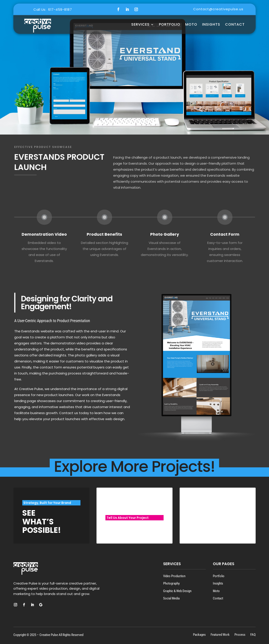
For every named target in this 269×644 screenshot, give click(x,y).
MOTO (191, 24)
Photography (171, 583)
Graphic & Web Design (177, 591)
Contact (235, 24)
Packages (199, 635)
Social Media (171, 598)
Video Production (174, 576)
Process (240, 635)
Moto (216, 591)
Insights (211, 24)
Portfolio (170, 24)
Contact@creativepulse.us (218, 9)
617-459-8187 (60, 9)
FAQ (253, 635)
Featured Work (220, 635)
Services (140, 24)
